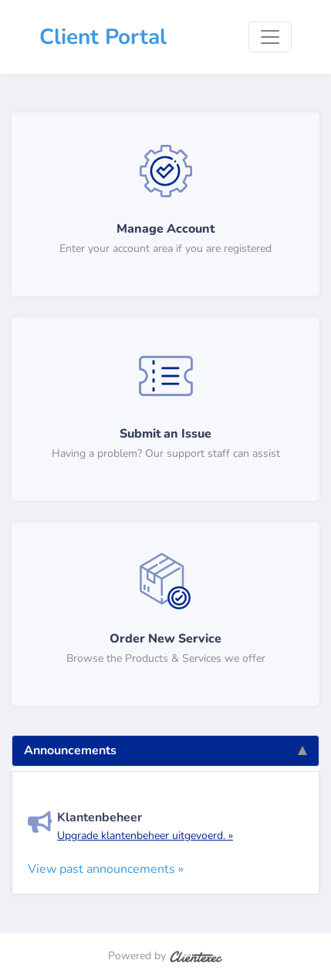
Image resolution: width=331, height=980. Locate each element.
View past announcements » (106, 869)
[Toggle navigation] (270, 37)
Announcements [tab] (165, 750)
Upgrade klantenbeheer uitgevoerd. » (145, 836)
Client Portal (103, 37)
